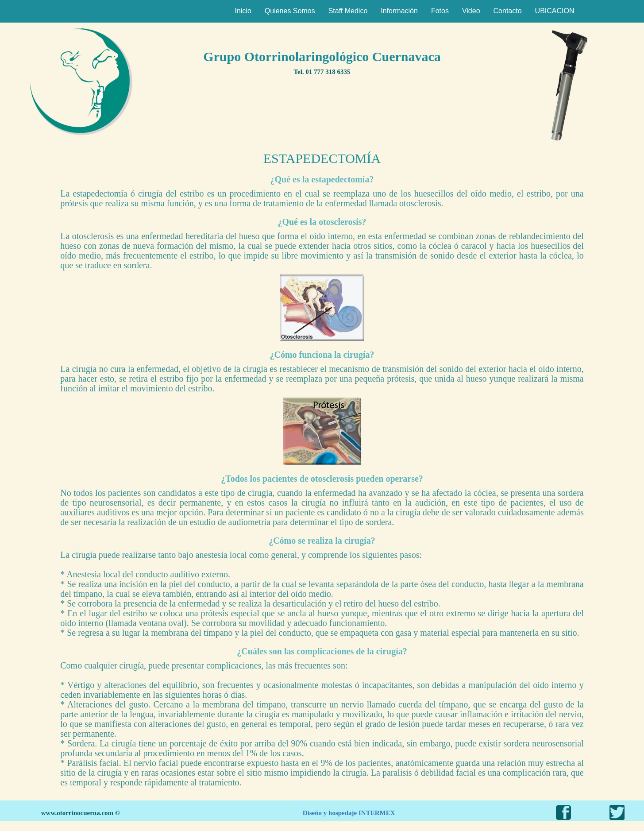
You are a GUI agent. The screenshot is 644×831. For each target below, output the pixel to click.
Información (399, 11)
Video (471, 11)
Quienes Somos (290, 11)
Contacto (508, 11)
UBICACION (555, 11)
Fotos (440, 11)
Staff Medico (348, 11)
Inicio (243, 11)
